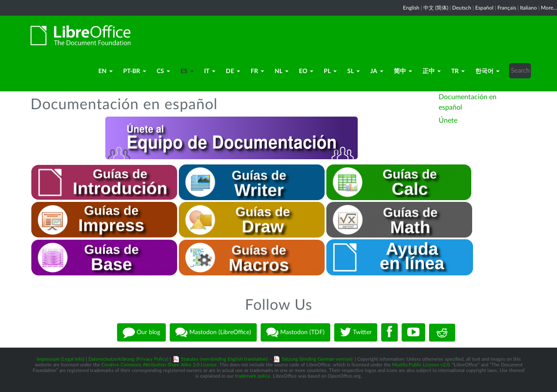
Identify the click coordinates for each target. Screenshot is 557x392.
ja (377, 71)
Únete (448, 121)
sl (354, 71)
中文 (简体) (436, 8)
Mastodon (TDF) (295, 332)
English (411, 8)
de (233, 71)
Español (484, 8)
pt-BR (135, 71)
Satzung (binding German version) (317, 359)
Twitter (356, 332)
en (106, 71)
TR (458, 71)
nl (282, 71)
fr (257, 71)
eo (306, 71)
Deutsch (462, 8)
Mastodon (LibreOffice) (213, 332)
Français (507, 8)
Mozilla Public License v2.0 (421, 365)
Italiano (528, 8)
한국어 (487, 71)
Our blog (141, 332)
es (187, 71)
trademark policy (253, 376)
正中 (432, 71)
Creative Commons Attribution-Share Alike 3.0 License (159, 365)
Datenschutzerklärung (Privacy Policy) (128, 359)
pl (330, 71)
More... (549, 8)
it (210, 71)
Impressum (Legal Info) (60, 359)
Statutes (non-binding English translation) (224, 359)
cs (163, 71)
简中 (403, 71)
